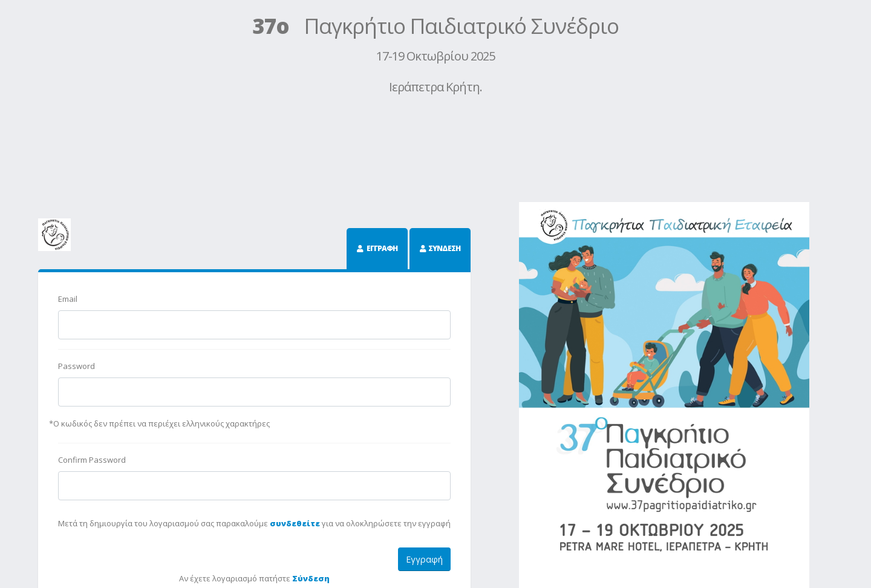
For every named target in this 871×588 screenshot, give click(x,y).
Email (68, 299)
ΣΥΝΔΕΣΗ (444, 248)
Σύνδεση (311, 578)
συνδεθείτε (295, 523)
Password (77, 366)
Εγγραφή (424, 559)
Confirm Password (92, 460)
